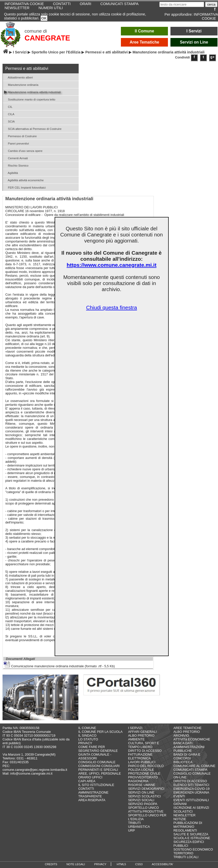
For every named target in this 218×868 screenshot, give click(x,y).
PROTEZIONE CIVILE (144, 773)
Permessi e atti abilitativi (106, 52)
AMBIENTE (136, 739)
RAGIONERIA (138, 781)
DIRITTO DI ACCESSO (145, 751)
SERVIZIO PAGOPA (143, 804)
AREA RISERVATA (92, 800)
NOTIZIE (180, 819)
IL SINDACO (87, 735)
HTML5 (121, 864)
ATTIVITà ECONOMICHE (192, 739)
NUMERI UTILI (51, 8)
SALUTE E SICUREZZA (191, 834)
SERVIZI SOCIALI (141, 800)
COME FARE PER (91, 747)
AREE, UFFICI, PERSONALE (100, 773)
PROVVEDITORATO (143, 777)
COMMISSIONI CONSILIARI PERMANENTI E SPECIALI (99, 768)
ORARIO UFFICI (90, 777)
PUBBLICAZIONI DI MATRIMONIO (188, 825)
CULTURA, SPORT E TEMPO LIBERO (144, 745)
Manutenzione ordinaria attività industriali (32, 92)
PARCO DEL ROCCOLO (146, 766)
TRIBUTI (135, 823)
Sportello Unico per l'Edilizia (56, 52)
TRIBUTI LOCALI (186, 857)
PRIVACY (85, 743)
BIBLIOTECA (183, 762)
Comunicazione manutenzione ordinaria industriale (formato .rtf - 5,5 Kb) (59, 665)
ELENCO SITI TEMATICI (191, 785)
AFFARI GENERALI (143, 732)
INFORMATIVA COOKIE (206, 16)
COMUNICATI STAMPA (190, 770)
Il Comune (145, 31)
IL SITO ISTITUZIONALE (96, 785)
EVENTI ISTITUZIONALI (191, 800)
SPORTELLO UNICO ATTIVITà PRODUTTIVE (146, 810)
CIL (8, 106)
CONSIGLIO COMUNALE (97, 762)
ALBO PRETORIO (141, 735)
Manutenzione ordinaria (21, 84)
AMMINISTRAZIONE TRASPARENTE (93, 794)
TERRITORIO (183, 853)
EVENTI (179, 796)
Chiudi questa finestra (111, 307)
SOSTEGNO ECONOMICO (193, 849)
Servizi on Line (194, 42)
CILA (9, 114)
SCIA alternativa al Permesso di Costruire (33, 128)
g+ (213, 57)
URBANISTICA (139, 827)
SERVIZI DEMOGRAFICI (146, 789)
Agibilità (11, 173)
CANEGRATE (47, 38)
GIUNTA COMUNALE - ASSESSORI (95, 756)
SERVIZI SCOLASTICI (145, 796)
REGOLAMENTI (185, 830)
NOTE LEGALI (76, 864)
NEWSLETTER (17, 8)
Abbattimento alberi (18, 77)
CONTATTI (86, 789)
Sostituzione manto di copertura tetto (30, 99)
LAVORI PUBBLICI (142, 762)
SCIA (9, 121)
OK (44, 18)
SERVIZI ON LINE (141, 792)
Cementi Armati (16, 158)
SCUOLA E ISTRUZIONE (192, 838)
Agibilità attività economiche (24, 180)
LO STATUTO (88, 739)
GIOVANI (180, 804)
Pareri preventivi (16, 143)
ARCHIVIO (181, 735)
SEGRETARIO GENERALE (98, 751)
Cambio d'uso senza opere (23, 150)
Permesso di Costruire (20, 136)
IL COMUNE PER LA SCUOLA (100, 732)
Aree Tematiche (145, 42)
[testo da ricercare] (182, 4)
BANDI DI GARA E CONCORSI (187, 756)
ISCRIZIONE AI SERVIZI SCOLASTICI (191, 810)
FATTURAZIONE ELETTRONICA (140, 756)
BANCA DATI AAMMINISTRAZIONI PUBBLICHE (189, 747)
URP (132, 830)
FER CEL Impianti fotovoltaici (25, 187)
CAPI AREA (87, 781)
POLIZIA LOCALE (141, 770)
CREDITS (51, 864)
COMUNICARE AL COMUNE (194, 766)
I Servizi (194, 31)
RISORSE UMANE (142, 785)
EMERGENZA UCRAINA (191, 792)
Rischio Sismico (16, 165)
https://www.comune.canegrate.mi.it (111, 265)
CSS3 (139, 864)
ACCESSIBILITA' (162, 864)
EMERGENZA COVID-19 (192, 789)
